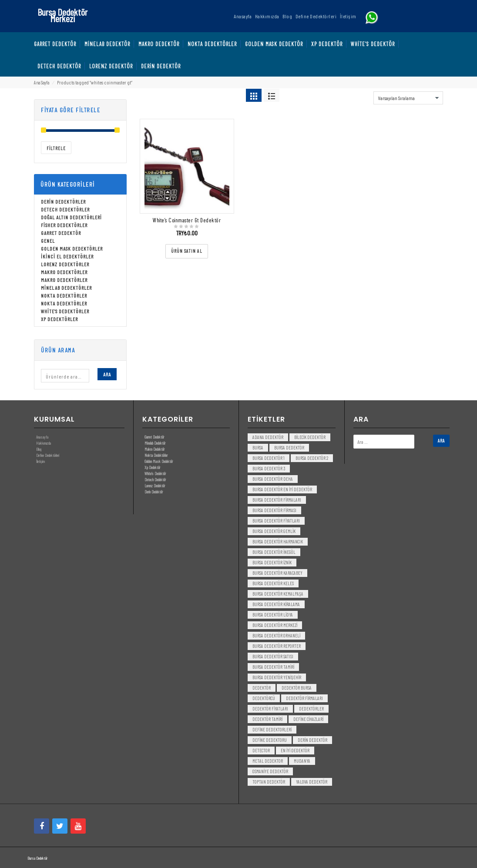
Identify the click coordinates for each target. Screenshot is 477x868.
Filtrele (56, 148)
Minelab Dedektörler (66, 288)
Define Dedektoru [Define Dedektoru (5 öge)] (270, 740)
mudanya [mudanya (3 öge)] (302, 761)
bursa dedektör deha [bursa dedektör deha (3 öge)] (273, 479)
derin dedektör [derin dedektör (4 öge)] (312, 740)
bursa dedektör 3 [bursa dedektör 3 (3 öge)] (269, 468)
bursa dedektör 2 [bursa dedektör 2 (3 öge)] (312, 458)
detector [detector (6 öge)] (261, 750)
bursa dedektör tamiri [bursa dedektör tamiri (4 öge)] (273, 667)
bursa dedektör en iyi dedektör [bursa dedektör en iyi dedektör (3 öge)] (282, 489)
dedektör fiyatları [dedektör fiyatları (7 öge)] (270, 709)
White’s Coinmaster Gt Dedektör (187, 220)
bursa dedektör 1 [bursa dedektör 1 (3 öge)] (269, 458)
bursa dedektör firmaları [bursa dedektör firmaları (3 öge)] (277, 500)
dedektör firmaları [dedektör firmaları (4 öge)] (304, 698)
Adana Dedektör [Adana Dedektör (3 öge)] (268, 437)
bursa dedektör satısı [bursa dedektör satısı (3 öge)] (273, 656)
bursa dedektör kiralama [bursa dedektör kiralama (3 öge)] (276, 604)
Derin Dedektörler (63, 201)
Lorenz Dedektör (155, 486)
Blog (39, 449)
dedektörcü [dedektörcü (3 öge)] (264, 698)
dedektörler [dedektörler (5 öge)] (311, 709)
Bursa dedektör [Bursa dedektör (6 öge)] (289, 447)
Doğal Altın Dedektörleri (71, 217)
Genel (48, 241)
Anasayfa (42, 437)
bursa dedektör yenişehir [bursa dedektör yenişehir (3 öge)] (277, 677)
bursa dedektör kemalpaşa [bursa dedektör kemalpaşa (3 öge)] (278, 594)
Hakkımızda (44, 443)
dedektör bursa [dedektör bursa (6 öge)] (297, 688)
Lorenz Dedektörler (65, 264)
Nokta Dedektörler (64, 295)
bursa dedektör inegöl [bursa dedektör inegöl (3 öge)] (274, 552)
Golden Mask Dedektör (159, 461)
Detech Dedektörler (65, 209)
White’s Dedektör (155, 473)
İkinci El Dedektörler (67, 256)
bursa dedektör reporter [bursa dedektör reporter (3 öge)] (277, 646)
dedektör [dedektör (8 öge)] (262, 688)
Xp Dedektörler (59, 319)
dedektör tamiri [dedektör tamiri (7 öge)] (267, 719)
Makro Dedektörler (64, 272)
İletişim (40, 461)
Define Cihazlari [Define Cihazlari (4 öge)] (308, 719)
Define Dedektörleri (48, 455)
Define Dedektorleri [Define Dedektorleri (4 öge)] (272, 729)
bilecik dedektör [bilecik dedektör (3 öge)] (310, 437)
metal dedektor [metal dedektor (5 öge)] (268, 761)
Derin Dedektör (154, 492)
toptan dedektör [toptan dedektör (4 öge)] (269, 782)
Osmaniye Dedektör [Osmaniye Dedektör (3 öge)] (270, 771)
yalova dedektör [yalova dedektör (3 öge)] (312, 782)
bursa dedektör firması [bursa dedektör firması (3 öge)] (274, 510)
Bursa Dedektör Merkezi (62, 15)
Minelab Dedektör (155, 443)
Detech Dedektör (155, 479)
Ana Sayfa (42, 82)
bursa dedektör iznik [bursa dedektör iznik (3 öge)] (272, 562)
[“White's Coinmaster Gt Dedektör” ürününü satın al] (187, 251)
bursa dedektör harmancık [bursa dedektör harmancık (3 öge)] (278, 541)
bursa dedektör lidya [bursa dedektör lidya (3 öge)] (273, 615)
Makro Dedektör (155, 449)
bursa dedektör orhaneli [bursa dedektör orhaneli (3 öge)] (276, 635)
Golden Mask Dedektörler (72, 248)
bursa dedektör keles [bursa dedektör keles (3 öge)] (273, 583)
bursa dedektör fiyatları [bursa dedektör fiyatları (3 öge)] (276, 521)
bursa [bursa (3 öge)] (258, 447)
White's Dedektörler (65, 311)
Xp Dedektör (152, 467)
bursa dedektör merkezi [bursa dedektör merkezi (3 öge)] (275, 625)
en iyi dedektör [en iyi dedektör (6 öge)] (295, 750)
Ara (107, 374)
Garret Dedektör (61, 233)
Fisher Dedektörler (64, 225)
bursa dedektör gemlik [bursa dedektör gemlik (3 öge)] (274, 531)
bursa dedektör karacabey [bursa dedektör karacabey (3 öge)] (277, 573)
